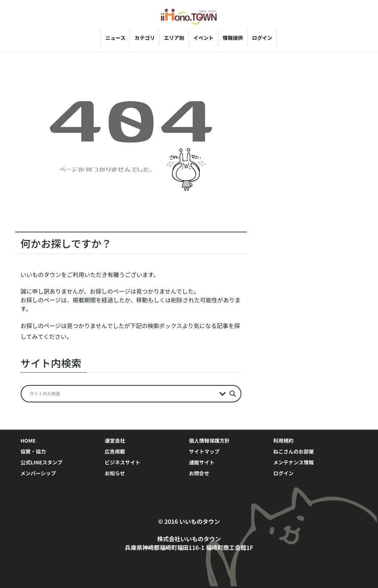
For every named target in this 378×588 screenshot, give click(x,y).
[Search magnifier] (233, 394)
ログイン (283, 473)
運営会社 (115, 440)
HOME (28, 440)
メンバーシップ (38, 473)
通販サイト (202, 462)
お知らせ (115, 473)
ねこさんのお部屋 (294, 451)
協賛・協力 (33, 451)
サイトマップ (204, 451)
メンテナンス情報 (294, 462)
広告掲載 (115, 451)
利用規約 (283, 440)
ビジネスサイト (122, 462)
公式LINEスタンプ (41, 462)
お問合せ (199, 473)
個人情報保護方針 (209, 440)
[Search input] (123, 394)
